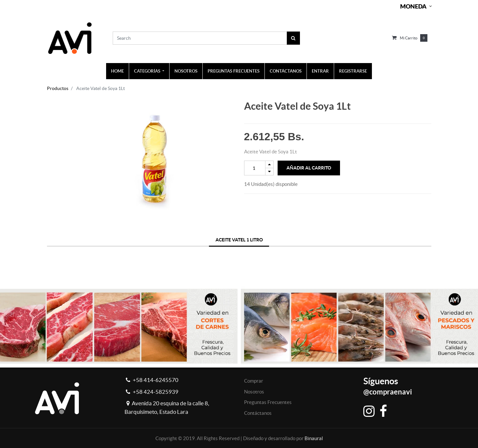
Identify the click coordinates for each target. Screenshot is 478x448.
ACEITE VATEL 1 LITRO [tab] (239, 240)
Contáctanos (258, 413)
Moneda (413, 6)
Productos (58, 88)
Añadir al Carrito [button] (309, 168)
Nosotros (254, 392)
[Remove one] (269, 172)
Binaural (314, 438)
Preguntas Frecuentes (268, 402)
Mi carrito (409, 38)
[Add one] (269, 164)
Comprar (254, 381)
